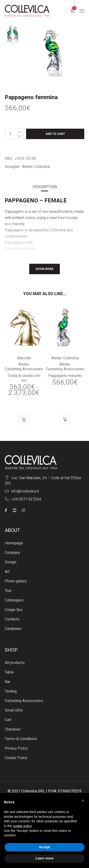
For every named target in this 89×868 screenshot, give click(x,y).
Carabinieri (13, 629)
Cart (8, 720)
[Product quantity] (10, 134)
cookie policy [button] (22, 826)
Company (12, 553)
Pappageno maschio (65, 376)
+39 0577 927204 (26, 499)
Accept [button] (44, 847)
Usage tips (14, 610)
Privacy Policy (16, 748)
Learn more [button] (44, 858)
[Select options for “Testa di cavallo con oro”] (24, 419)
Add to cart (55, 134)
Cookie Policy (16, 758)
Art (7, 572)
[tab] (45, 187)
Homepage (14, 543)
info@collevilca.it (25, 491)
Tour (8, 591)
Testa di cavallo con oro (24, 378)
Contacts (12, 619)
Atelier (24, 364)
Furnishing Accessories (24, 369)
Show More (44, 269)
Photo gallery (16, 581)
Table (9, 672)
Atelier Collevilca (36, 167)
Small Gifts (14, 710)
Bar (7, 682)
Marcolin (24, 358)
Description (45, 187)
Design (11, 562)
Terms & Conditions (21, 739)
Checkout (12, 729)
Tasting (11, 691)
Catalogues (14, 600)
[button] (65, 419)
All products (15, 663)
